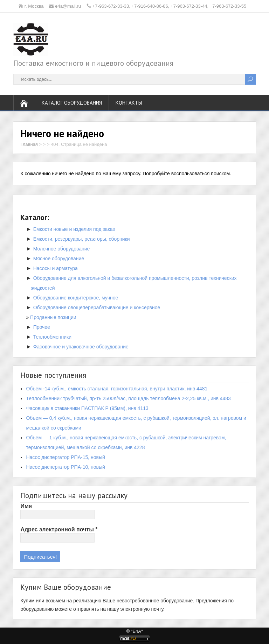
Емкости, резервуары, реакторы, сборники (82, 239)
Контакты (129, 103)
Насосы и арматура (56, 268)
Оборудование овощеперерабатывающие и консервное (97, 307)
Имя (26, 506)
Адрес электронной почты (59, 529)
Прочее (42, 327)
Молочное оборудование (62, 249)
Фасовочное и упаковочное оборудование (81, 347)
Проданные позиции (53, 317)
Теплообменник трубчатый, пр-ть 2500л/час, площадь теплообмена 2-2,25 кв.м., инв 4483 (128, 398)
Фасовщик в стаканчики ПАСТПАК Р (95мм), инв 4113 (87, 408)
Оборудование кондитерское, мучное (76, 298)
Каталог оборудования (72, 103)
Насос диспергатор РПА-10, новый (65, 467)
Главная (29, 144)
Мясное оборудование (59, 259)
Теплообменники (52, 337)
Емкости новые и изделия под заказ (74, 229)
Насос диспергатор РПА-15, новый (65, 457)
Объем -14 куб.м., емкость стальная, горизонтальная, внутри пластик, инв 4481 (117, 389)
